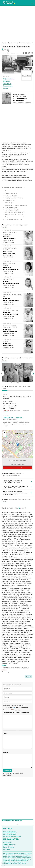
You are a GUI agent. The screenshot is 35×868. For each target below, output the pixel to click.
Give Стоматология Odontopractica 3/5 (17, 710)
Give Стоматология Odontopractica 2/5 (15, 710)
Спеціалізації (7, 842)
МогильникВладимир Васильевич (11, 313)
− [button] (5, 435)
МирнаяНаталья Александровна (11, 282)
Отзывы (6, 88)
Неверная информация (17, 464)
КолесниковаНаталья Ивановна (9, 253)
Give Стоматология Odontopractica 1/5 (14, 710)
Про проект (7, 849)
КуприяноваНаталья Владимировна (11, 268)
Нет (11, 707)
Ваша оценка (7, 710)
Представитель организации (18, 460)
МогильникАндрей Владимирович (11, 299)
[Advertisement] (17, 23)
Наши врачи (7, 81)
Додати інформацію (9, 845)
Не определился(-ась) (22, 707)
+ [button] (5, 433)
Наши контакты (8, 86)
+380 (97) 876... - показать (17, 418)
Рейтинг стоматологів (10, 834)
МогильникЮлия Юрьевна (8, 345)
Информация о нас (9, 79)
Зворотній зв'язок (9, 847)
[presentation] (3, 373)
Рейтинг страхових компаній (12, 836)
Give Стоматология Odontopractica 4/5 (18, 710)
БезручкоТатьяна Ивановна (9, 237)
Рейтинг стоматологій (10, 832)
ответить (28, 677)
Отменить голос (12, 710)
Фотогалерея (7, 84)
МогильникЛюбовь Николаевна (10, 331)
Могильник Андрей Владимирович (20, 99)
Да (6, 707)
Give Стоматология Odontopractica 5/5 (20, 710)
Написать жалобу (17, 468)
